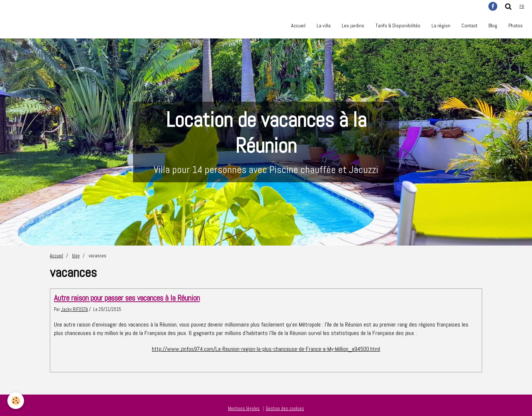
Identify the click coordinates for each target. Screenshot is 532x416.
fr (522, 6)
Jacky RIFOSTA (74, 310)
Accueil (298, 26)
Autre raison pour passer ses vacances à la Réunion (127, 298)
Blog (493, 26)
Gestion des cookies (285, 409)
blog (76, 256)
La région (441, 26)
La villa (324, 26)
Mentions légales (244, 409)
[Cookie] (16, 401)
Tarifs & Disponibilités (398, 26)
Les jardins (353, 26)
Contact (469, 26)
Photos (516, 26)
